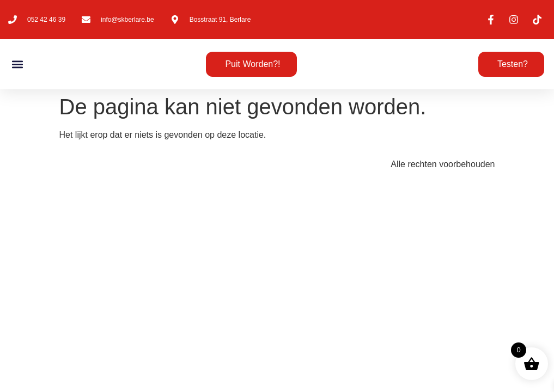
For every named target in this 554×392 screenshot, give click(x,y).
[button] (17, 65)
